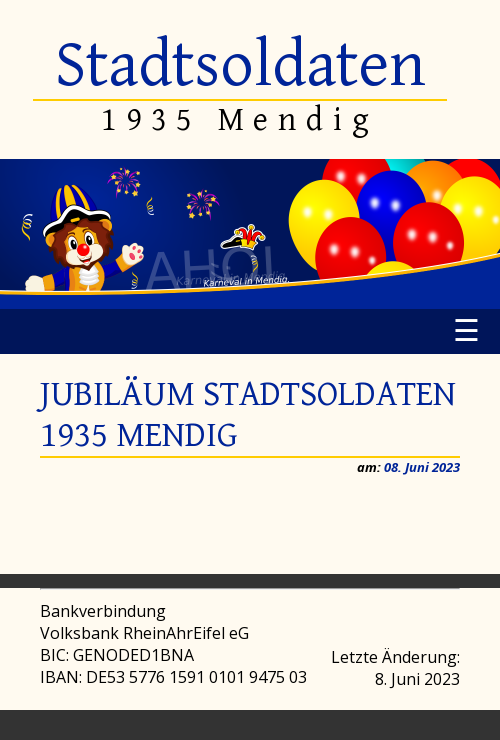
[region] (250, 234)
